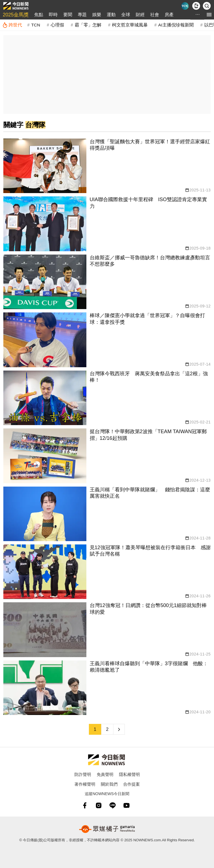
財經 (140, 15)
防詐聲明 (83, 774)
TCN (36, 25)
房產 (169, 15)
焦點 (39, 15)
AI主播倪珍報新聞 (176, 25)
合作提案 (132, 784)
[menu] (209, 15)
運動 (111, 15)
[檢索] (207, 6)
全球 (126, 15)
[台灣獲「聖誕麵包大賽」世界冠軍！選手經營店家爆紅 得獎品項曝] (107, 166)
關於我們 (109, 784)
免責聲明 (105, 774)
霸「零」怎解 (88, 25)
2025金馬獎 (16, 15)
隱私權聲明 (129, 774)
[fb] (85, 805)
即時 (53, 15)
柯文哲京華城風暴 (130, 25)
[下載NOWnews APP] (196, 6)
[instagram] (99, 805)
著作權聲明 (85, 784)
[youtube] (127, 805)
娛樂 (97, 15)
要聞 (68, 15)
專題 (82, 15)
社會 (155, 15)
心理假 (57, 25)
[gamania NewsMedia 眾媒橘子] (107, 829)
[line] (113, 805)
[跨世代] (12, 25)
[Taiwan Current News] (185, 6)
